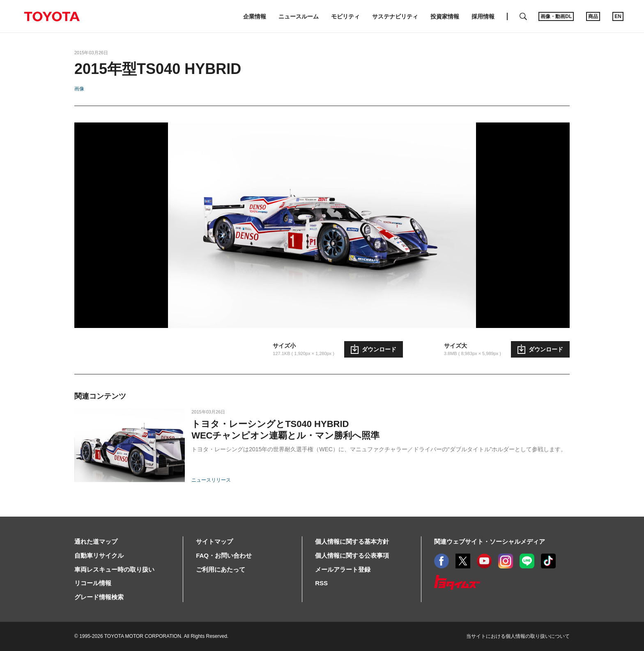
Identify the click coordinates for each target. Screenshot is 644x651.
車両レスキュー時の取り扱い (114, 569)
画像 (79, 89)
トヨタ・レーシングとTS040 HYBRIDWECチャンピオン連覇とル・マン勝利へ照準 (285, 430)
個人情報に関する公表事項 (352, 555)
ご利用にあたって (221, 569)
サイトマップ (214, 541)
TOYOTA (52, 16)
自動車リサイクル (99, 555)
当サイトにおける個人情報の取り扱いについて (518, 636)
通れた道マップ (96, 541)
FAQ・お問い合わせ (224, 555)
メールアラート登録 (343, 569)
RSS (321, 583)
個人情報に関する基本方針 (352, 541)
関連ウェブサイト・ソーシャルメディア (490, 541)
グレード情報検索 (99, 597)
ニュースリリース (211, 480)
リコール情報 (93, 583)
